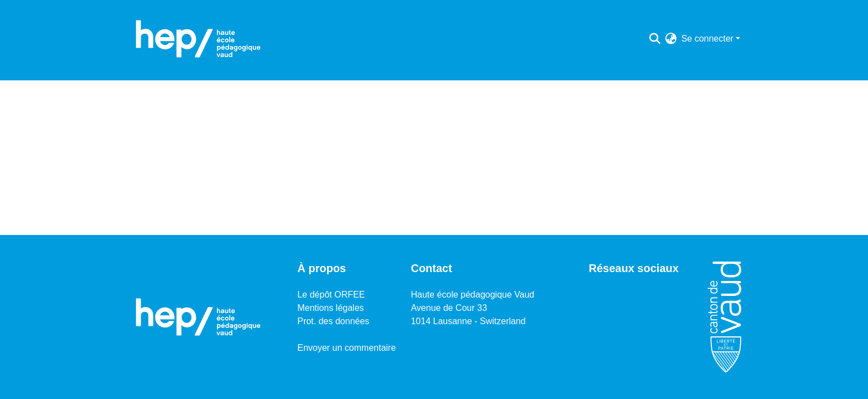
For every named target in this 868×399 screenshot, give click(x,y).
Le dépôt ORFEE (331, 295)
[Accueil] (198, 39)
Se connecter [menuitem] (707, 39)
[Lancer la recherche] (655, 39)
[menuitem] (671, 39)
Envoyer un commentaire (347, 348)
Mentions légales (330, 308)
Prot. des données (333, 321)
